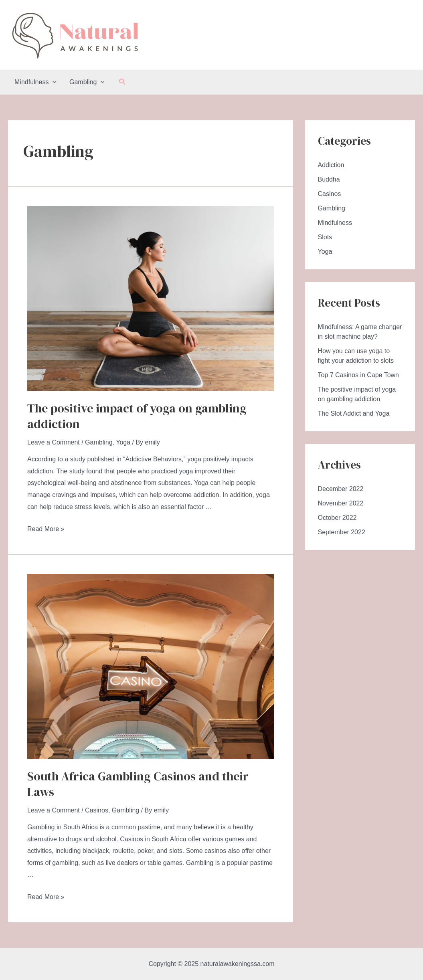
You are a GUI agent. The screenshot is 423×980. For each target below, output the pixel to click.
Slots (325, 237)
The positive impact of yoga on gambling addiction (137, 416)
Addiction (331, 165)
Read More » (46, 529)
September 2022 (342, 532)
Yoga (123, 442)
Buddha (329, 179)
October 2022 (337, 518)
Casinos (97, 810)
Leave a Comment (54, 442)
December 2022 (341, 489)
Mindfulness (35, 82)
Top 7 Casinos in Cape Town (359, 375)
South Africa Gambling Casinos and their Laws (138, 784)
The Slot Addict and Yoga (354, 413)
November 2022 (341, 503)
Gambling (87, 82)
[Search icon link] (123, 82)
